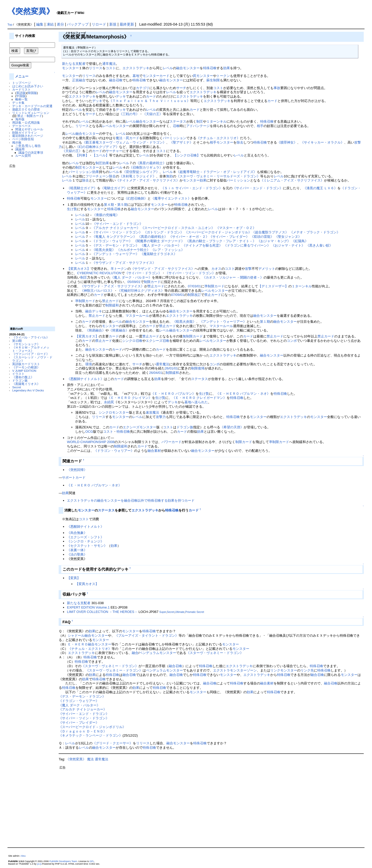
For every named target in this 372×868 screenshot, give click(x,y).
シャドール (76, 636)
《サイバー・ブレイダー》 (229, 237)
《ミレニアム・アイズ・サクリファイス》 (292, 180)
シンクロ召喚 (132, 341)
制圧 (200, 121)
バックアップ (78, 24)
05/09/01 (134, 282)
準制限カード (214, 286)
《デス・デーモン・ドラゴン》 (115, 245)
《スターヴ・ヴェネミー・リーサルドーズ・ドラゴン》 (218, 176)
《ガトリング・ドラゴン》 (164, 232)
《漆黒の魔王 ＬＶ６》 (320, 188)
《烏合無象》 (77, 533)
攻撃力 (161, 417)
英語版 (21, 93)
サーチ (181, 88)
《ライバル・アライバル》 (31, 337)
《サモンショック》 (26, 344)
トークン (223, 76)
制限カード (152, 282)
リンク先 (307, 670)
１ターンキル (216, 121)
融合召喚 (116, 80)
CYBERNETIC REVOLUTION (99, 273)
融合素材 (154, 451)
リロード (99, 24)
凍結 (50, 24)
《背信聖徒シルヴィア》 (141, 172)
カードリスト (21, 89)
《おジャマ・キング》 (274, 241)
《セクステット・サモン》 (87, 546)
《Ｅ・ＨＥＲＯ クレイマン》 (130, 398)
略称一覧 (21, 99)
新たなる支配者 (74, 64)
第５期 (122, 205)
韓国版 (32, 93)
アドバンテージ (198, 126)
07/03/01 (194, 286)
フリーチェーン (97, 176)
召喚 (176, 126)
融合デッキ (94, 311)
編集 (40, 24)
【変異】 (74, 578)
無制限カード (193, 336)
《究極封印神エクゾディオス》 (141, 291)
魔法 (90, 759)
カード (151, 96)
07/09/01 (177, 295)
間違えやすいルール (29, 129)
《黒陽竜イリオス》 (26, 384)
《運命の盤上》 (23, 377)
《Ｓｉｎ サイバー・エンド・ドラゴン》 (192, 188)
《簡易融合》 (95, 330)
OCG (89, 432)
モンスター (70, 68)
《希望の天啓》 (232, 427)
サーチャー (114, 151)
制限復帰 (198, 368)
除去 (240, 142)
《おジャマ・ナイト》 (288, 245)
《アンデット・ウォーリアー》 (115, 254)
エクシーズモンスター (139, 427)
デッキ (121, 96)
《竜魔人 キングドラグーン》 (114, 237)
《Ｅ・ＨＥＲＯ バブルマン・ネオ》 (243, 394)
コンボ (292, 341)
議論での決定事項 (31, 152)
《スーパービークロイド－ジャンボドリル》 (218, 232)
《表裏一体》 (77, 550)
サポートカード (74, 478)
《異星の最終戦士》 (151, 163)
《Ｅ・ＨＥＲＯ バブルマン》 (173, 394)
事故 (277, 88)
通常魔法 (109, 64)
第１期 (265, 322)
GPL (92, 861)
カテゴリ (143, 88)
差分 (60, 24)
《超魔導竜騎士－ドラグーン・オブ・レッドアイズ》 (216, 172)
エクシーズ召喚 (157, 341)
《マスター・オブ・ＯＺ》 (236, 228)
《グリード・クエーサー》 (113, 743)
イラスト (18, 374)
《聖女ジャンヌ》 (288, 237)
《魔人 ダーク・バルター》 (161, 245)
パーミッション (175, 138)
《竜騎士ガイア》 (114, 188)
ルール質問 (23, 156)
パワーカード (172, 442)
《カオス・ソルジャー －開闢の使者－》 (233, 277)
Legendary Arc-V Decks (28, 390)
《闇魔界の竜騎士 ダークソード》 (159, 241)
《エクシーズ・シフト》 (85, 537)
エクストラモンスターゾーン (235, 670)
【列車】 (82, 155)
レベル (168, 68)
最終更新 (127, 24)
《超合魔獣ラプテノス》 (270, 232)
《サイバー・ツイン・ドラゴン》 (117, 232)
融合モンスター (188, 68)
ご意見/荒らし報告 (28, 146)
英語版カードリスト (26, 364)
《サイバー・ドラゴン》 (143, 273)
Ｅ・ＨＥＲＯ (78, 644)
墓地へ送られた (196, 402)
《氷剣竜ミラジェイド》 (138, 176)
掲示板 (17, 142)
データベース (21, 126)
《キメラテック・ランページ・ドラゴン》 (91, 735)
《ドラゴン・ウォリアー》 (112, 241)
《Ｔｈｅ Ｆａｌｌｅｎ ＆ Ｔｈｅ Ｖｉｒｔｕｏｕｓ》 (149, 101)
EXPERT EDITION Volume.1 (88, 607)
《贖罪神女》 (287, 142)
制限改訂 (194, 295)
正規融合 (79, 80)
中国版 (21, 96)
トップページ (21, 83)
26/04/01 (156, 373)
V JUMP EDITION (24, 371)
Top (10, 25)
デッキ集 (18, 103)
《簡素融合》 (119, 330)
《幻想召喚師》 (136, 198)
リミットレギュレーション (31, 113)
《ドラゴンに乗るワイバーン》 (247, 245)
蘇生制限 (213, 80)
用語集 (17, 123)
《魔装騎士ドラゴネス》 (158, 254)
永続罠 (109, 402)
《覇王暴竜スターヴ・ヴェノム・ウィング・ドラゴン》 (124, 142)
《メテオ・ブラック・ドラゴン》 (315, 232)
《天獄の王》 (153, 114)
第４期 (109, 205)
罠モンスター (203, 76)
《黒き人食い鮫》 (319, 245)
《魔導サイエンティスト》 (171, 198)
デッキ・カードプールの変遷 (32, 106)
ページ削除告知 (23, 139)
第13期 (17, 341)
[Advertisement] (30, 245)
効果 (227, 68)
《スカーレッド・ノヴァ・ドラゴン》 (32, 359)
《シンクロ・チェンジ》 (85, 541)
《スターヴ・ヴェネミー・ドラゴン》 (215, 653)
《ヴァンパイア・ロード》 (31, 354)
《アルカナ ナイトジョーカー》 (116, 228)
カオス (216, 269)
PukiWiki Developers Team (63, 861)
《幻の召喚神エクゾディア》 (97, 147)
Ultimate (180, 612)
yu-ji (39, 864)
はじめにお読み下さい (28, 86)
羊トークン (119, 269)
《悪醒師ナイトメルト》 (85, 379)
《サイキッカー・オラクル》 (322, 142)
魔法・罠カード (127, 138)
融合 (135, 653)
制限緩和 (112, 305)
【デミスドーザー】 (273, 286)
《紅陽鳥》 (300, 241)
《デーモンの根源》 (26, 367)
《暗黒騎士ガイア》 (82, 188)
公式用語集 (32, 123)
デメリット (267, 269)
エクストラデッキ (136, 68)
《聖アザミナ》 (181, 142)
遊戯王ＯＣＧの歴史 (26, 109)
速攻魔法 (152, 412)
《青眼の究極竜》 (106, 215)
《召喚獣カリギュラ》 (146, 167)
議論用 (20, 149)
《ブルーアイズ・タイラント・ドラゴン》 (147, 636)
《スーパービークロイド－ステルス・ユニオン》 (178, 228)
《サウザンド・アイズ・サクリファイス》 (124, 263)
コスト (111, 68)
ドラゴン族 (20, 380)
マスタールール (137, 316)
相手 (260, 126)
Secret (17, 387)
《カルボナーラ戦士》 (133, 250)
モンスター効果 (195, 180)
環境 (89, 364)
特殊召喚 (210, 68)
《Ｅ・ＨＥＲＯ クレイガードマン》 (199, 398)
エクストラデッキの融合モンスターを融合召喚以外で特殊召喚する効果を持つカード (131, 500)
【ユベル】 (101, 155)
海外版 (20, 119)
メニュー (22, 76)
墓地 (136, 76)
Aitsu (23, 856)
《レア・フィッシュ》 (168, 250)
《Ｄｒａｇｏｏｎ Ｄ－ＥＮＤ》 (83, 731)
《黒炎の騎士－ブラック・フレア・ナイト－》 (221, 241)
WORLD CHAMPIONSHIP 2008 (91, 442)
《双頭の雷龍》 (262, 237)
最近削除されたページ (28, 136)
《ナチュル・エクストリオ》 (218, 138)
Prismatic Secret (195, 612)
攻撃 (248, 269)
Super (163, 612)
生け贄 (72, 209)
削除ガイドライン (25, 133)
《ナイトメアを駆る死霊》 (202, 245)
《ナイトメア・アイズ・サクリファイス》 (148, 180)
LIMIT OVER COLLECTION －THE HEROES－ (102, 612)
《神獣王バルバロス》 (97, 291)
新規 (113, 24)
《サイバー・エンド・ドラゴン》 (258, 188)
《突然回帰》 (77, 470)
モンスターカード (156, 76)
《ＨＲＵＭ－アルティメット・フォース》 (31, 349)
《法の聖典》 (77, 554)
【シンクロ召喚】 (187, 155)
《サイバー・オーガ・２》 (189, 237)
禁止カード (156, 286)
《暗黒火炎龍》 (104, 250)
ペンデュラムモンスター (158, 653)
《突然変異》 (31, 11)
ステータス (178, 121)
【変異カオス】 (79, 269)
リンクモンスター (284, 670)
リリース (96, 68)
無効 (169, 176)
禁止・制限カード (30, 116)
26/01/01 (171, 368)
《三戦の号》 (129, 114)
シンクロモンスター (114, 412)
